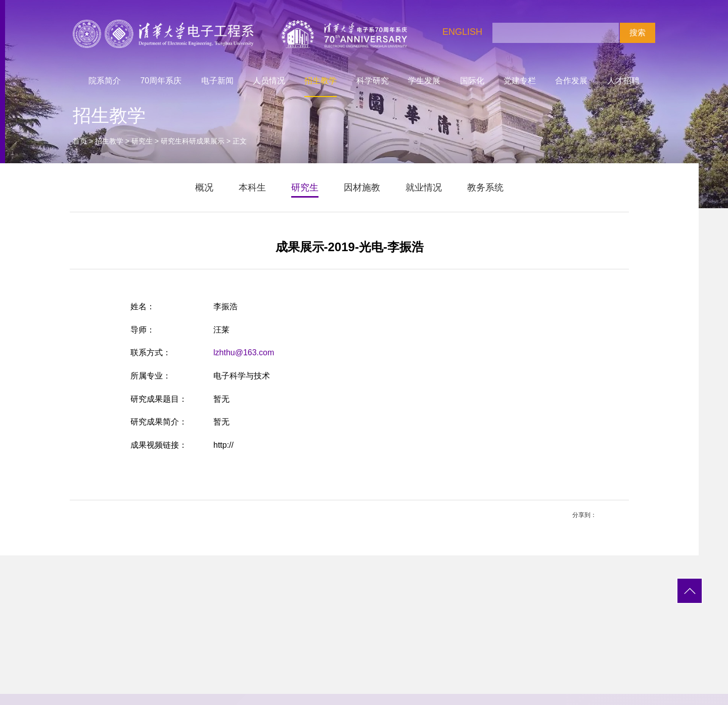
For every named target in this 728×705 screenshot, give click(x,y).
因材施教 (362, 187)
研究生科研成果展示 (193, 141)
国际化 (472, 81)
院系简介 (105, 81)
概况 (204, 187)
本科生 (252, 187)
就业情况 (424, 187)
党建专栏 (520, 81)
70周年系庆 (161, 81)
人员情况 (269, 81)
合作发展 (571, 81)
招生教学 (321, 81)
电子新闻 (217, 81)
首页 (80, 141)
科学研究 (373, 81)
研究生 (142, 141)
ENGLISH (462, 32)
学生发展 (424, 81)
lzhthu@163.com (244, 352)
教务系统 (485, 187)
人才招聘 (623, 81)
